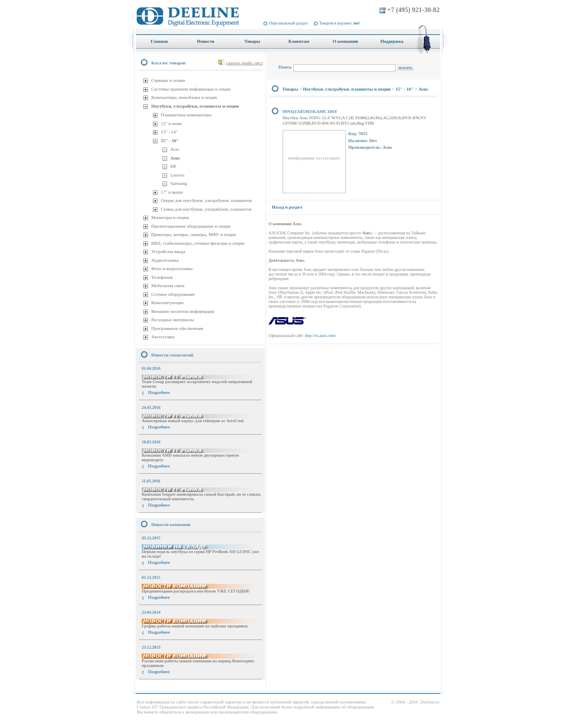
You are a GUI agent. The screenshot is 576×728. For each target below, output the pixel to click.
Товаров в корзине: (340, 23)
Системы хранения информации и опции (191, 89)
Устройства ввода (168, 251)
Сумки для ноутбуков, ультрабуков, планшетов (206, 209)
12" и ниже (171, 123)
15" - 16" (170, 140)
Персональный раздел (288, 23)
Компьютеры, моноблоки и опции (184, 97)
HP (173, 166)
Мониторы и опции (170, 217)
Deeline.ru (430, 702)
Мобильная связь (168, 285)
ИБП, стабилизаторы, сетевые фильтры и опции (198, 243)
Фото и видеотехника (172, 268)
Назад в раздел (287, 207)
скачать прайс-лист (245, 63)
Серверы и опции (168, 80)
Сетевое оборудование (173, 294)
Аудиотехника (165, 260)
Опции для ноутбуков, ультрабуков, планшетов (206, 200)
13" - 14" (169, 132)
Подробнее (159, 392)
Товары (290, 89)
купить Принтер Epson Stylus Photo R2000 (173, 687)
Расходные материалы (173, 320)
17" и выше (172, 192)
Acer (175, 149)
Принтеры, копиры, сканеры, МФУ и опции (194, 234)
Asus (175, 158)
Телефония (162, 277)
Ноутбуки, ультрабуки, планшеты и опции (195, 106)
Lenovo (177, 175)
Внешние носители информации (183, 311)
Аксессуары (163, 337)
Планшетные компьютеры (186, 115)
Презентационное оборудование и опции (191, 226)
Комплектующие (167, 303)
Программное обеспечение (177, 328)
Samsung (179, 183)
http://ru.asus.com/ (320, 336)
